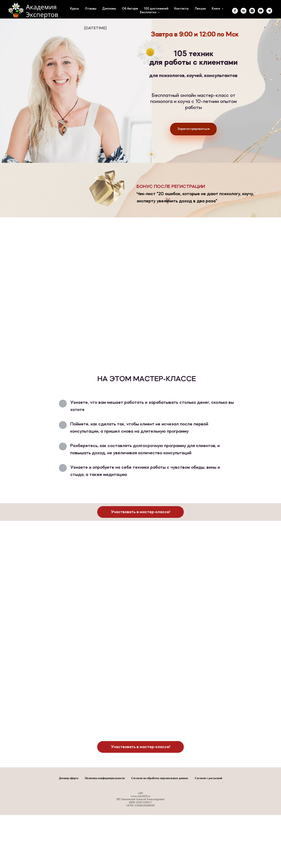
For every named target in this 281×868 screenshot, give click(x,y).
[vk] (244, 11)
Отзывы (91, 9)
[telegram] (269, 11)
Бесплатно (149, 12)
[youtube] (261, 11)
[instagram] (252, 11)
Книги (216, 9)
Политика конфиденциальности (105, 825)
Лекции (200, 9)
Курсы (75, 9)
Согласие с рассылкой (208, 825)
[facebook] (235, 11)
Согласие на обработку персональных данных (160, 825)
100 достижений (156, 9)
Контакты (181, 9)
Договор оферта (69, 825)
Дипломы (109, 9)
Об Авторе (130, 9)
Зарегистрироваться (193, 129)
